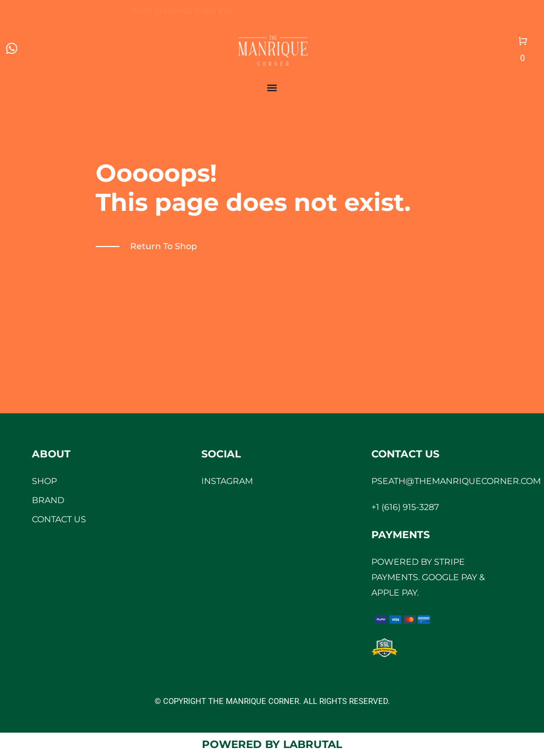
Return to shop (164, 246)
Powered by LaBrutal (272, 744)
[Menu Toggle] (272, 88)
